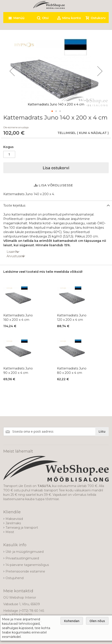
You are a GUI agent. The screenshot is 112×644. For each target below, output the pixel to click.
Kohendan (72, 621)
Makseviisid (14, 519)
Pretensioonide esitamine (25, 571)
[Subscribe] (102, 432)
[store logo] (49, 5)
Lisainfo (12, 252)
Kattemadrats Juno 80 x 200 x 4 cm (72, 371)
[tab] (56, 205)
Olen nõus (97, 621)
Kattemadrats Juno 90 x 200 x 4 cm (18, 371)
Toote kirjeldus (14, 205)
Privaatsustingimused (22, 558)
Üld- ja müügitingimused (25, 552)
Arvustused (15, 256)
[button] (12, 71)
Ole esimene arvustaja (16, 127)
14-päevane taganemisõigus (27, 565)
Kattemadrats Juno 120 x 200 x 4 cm (72, 318)
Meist (10, 532)
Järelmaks (13, 523)
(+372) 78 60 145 (31, 611)
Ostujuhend (15, 578)
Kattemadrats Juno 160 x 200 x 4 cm (18, 318)
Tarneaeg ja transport (22, 528)
